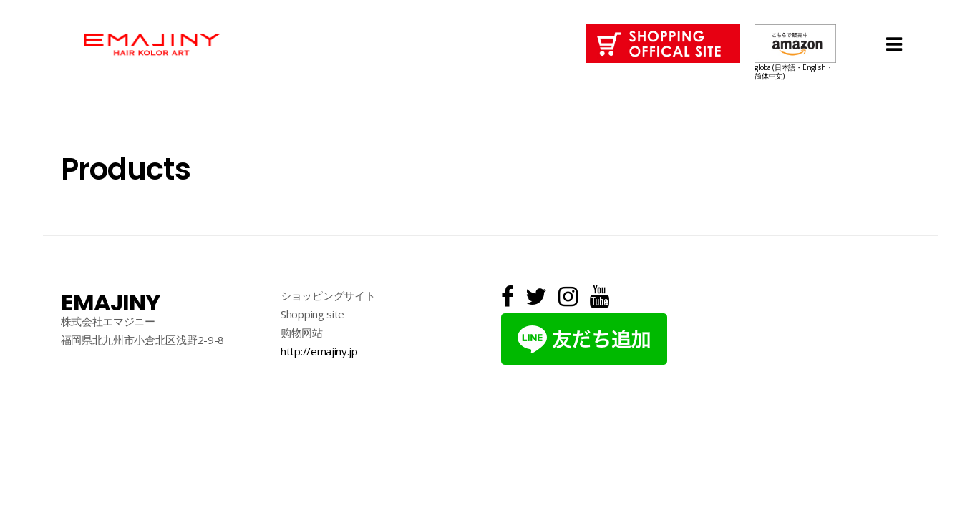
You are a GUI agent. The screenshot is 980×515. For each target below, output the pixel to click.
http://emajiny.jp (319, 351)
